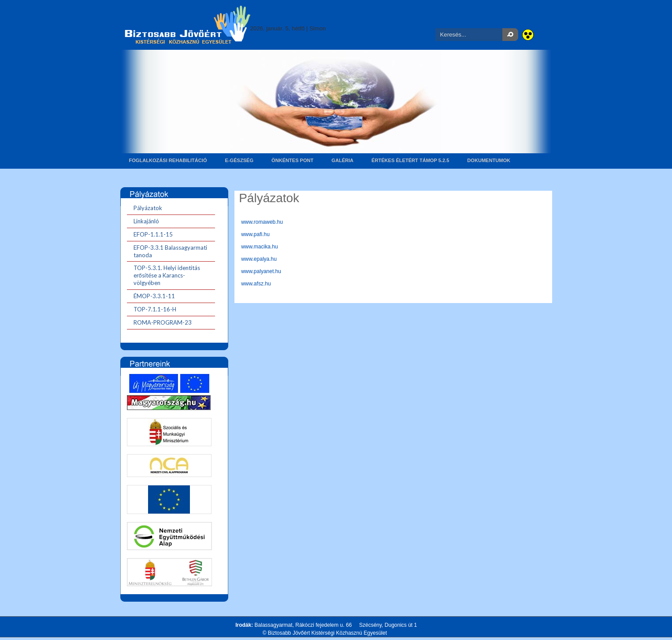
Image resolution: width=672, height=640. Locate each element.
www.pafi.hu (255, 234)
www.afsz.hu (256, 284)
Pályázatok (269, 198)
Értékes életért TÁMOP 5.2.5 (410, 160)
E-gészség (239, 160)
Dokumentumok (489, 160)
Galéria (342, 160)
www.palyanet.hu (261, 271)
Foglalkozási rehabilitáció (168, 160)
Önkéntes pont (292, 160)
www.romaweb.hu (262, 222)
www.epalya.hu (259, 259)
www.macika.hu (259, 247)
